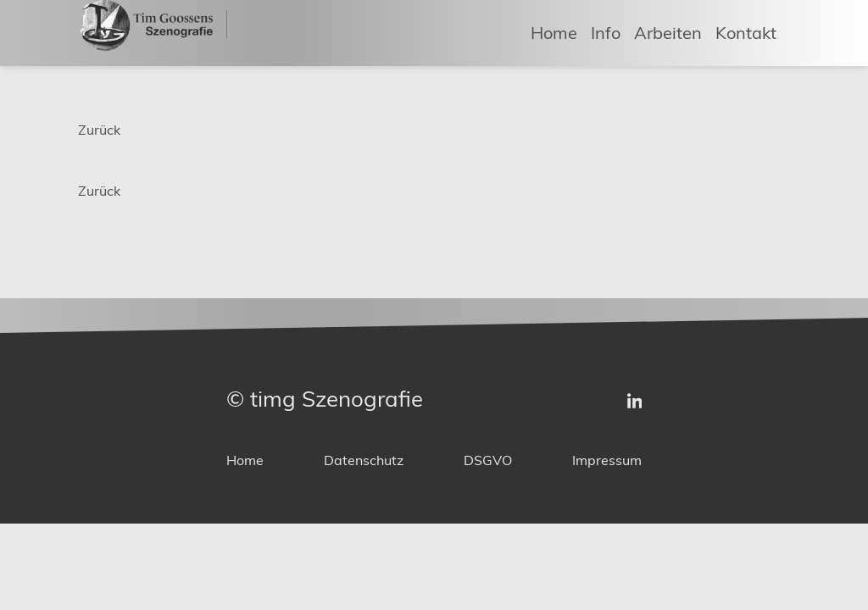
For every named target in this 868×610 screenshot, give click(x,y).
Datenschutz (364, 460)
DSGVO (488, 460)
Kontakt (746, 32)
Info (606, 32)
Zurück (99, 130)
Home (554, 32)
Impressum (607, 460)
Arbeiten (668, 32)
